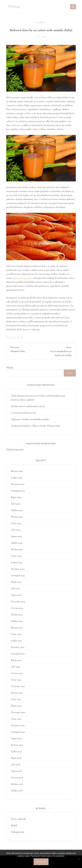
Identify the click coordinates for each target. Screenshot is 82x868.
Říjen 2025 (16, 497)
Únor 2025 (16, 523)
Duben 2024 (17, 543)
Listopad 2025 (18, 491)
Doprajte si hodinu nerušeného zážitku (30, 419)
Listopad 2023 (18, 575)
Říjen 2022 (16, 660)
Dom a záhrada (19, 819)
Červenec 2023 (18, 601)
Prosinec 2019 (18, 725)
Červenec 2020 (18, 712)
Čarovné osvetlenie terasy (24, 413)
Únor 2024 (16, 556)
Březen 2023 (17, 628)
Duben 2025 (17, 510)
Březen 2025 (17, 517)
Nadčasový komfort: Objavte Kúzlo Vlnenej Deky (36, 426)
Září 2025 (16, 504)
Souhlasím (41, 862)
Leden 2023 (16, 641)
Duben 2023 (17, 621)
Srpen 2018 (16, 771)
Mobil (41, 22)
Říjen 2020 (16, 706)
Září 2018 (16, 764)
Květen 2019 (17, 745)
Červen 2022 (17, 673)
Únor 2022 (16, 680)
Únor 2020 (16, 719)
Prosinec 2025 (18, 484)
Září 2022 (16, 667)
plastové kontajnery (22, 278)
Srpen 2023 (16, 595)
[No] (78, 859)
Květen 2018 (17, 784)
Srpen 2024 (16, 536)
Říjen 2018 (16, 758)
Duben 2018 (17, 790)
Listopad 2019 (18, 732)
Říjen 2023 (16, 582)
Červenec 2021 (18, 686)
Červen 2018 (17, 777)
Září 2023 (16, 588)
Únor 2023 (16, 634)
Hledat (10, 367)
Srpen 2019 (16, 738)
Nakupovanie (18, 832)
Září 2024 (16, 530)
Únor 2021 (16, 699)
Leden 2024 (16, 562)
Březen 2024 (17, 549)
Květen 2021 (17, 693)
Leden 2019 (16, 751)
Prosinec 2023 (18, 569)
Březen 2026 (17, 471)
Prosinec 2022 (18, 647)
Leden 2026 (16, 478)
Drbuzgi (14, 6)
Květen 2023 (17, 614)
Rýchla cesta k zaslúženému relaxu (28, 406)
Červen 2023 (17, 608)
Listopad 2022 (18, 654)
